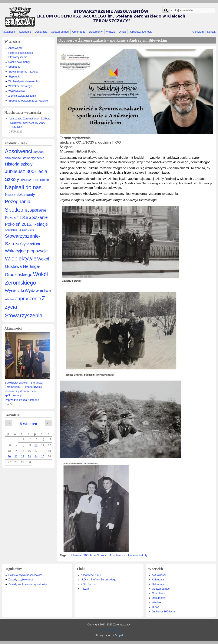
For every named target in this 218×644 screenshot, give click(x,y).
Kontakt (212, 32)
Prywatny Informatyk (109, 630)
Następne (33, 400)
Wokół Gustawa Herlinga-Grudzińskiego (27, 267)
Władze (111, 32)
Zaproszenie (28, 298)
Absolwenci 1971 (91, 575)
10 (36, 445)
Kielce (44, 180)
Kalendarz (25, 32)
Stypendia (14, 77)
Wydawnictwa (16, 91)
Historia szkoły (19, 164)
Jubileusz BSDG (30, 180)
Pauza (23, 400)
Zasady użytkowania (20, 580)
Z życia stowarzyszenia (22, 96)
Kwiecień (28, 424)
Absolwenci (15, 48)
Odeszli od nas (60, 32)
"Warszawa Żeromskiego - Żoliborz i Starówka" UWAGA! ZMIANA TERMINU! (30, 123)
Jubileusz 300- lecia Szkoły (88, 555)
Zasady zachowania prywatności (28, 584)
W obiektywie (21, 259)
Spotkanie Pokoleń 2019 (19, 230)
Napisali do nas (23, 187)
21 (16, 456)
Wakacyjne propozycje (26, 251)
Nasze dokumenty (19, 62)
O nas (122, 32)
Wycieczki (14, 291)
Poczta (85, 589)
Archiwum (198, 32)
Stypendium (30, 244)
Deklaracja (41, 32)
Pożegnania (18, 201)
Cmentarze (79, 32)
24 (36, 456)
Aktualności (9, 32)
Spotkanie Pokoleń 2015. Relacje (28, 101)
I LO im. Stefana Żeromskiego (98, 580)
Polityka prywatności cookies (25, 575)
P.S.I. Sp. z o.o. (90, 584)
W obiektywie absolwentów (24, 81)
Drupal (119, 635)
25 (43, 456)
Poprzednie (12, 400)
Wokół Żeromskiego (20, 86)
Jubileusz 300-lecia (141, 32)
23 (29, 456)
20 (9, 456)
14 (16, 451)
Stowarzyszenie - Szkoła (23, 72)
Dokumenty (96, 32)
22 (23, 456)
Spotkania (14, 67)
